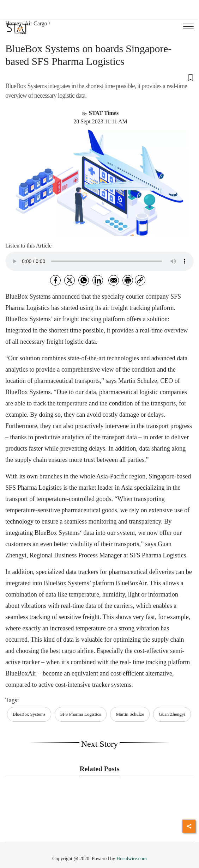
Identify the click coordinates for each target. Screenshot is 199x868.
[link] (140, 280)
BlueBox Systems (29, 714)
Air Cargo (36, 23)
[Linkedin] (98, 280)
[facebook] (55, 280)
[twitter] (70, 280)
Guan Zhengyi (172, 714)
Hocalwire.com (132, 859)
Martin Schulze (130, 714)
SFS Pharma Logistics (81, 714)
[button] (99, 77)
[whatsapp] (84, 280)
